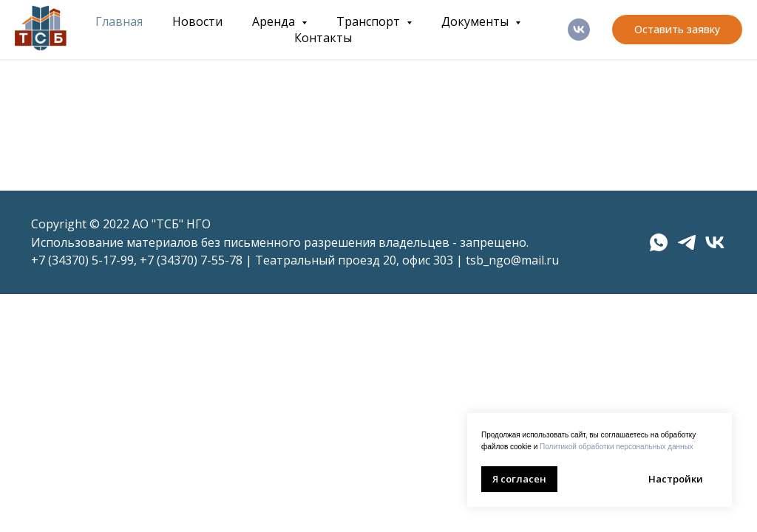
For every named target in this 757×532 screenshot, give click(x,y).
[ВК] (579, 30)
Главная (119, 21)
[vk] (715, 242)
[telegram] (687, 242)
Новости (197, 21)
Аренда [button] (275, 21)
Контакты (323, 38)
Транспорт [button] (370, 21)
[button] (677, 30)
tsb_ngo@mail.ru (512, 260)
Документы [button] (476, 21)
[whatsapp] (659, 242)
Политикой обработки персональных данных (617, 447)
